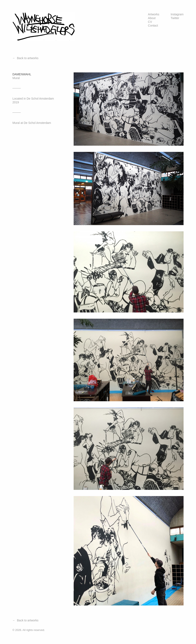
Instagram (177, 14)
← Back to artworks (25, 58)
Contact (153, 26)
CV (150, 22)
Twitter (175, 18)
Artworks (153, 14)
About (152, 18)
